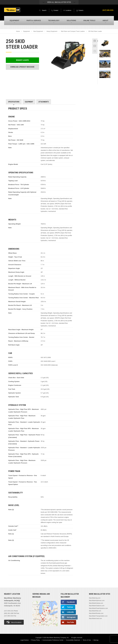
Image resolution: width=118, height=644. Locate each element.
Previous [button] (105, 38)
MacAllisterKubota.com (96, 603)
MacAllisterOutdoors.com (97, 606)
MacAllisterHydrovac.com (97, 601)
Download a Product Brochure (22, 67)
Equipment (27, 31)
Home (18, 31)
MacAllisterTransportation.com (98, 616)
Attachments (44, 102)
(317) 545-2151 (108, 10)
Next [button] (107, 83)
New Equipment (38, 31)
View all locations (14, 622)
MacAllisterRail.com (95, 611)
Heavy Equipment (52, 31)
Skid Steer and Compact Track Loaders (73, 31)
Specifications (14, 102)
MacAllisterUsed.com (95, 618)
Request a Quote (22, 60)
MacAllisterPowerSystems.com (98, 608)
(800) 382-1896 (9, 613)
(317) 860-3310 (9, 616)
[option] (105, 45)
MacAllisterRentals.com (96, 613)
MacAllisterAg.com (95, 598)
